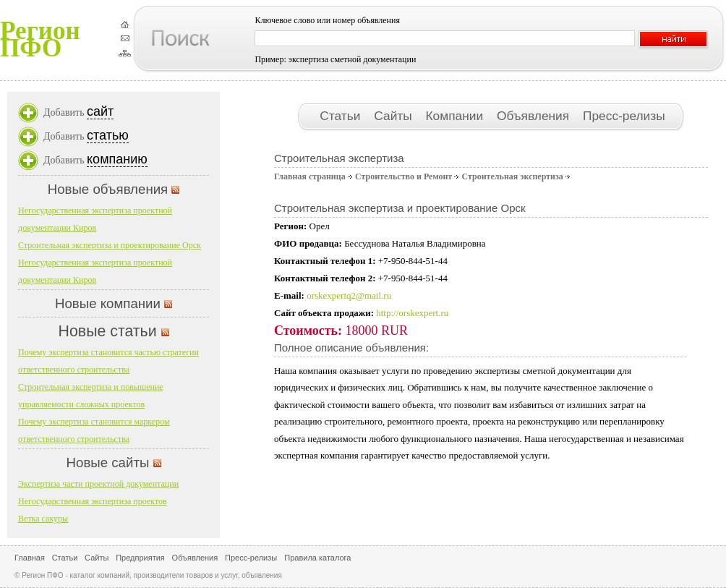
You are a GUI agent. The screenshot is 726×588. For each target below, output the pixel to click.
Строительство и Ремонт (403, 176)
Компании (456, 116)
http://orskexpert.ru (412, 313)
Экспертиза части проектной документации (98, 484)
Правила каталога (317, 558)
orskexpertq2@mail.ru (349, 295)
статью (108, 135)
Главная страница (310, 176)
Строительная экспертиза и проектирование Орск (110, 245)
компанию (117, 159)
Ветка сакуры (43, 519)
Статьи (342, 116)
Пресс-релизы (624, 116)
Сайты (394, 116)
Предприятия (140, 558)
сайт (100, 111)
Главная (30, 558)
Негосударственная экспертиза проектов (93, 501)
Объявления (535, 116)
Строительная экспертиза (512, 176)
